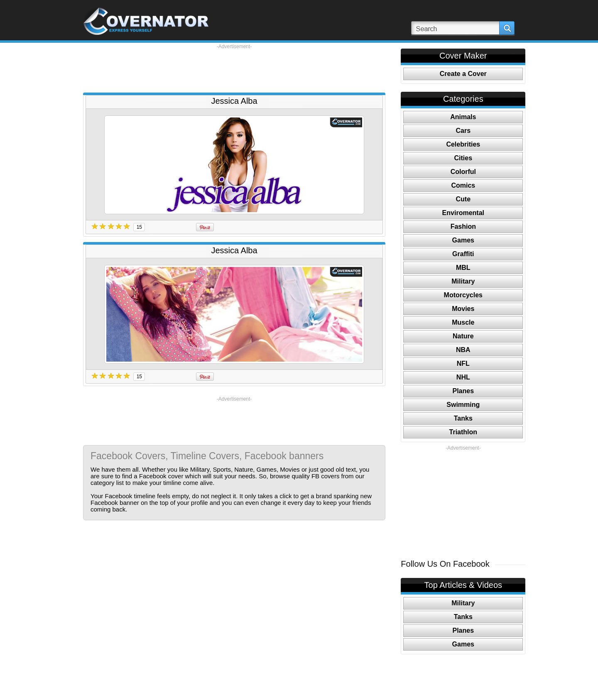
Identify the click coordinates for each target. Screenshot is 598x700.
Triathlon (463, 432)
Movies (463, 309)
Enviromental (463, 213)
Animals (463, 117)
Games (463, 240)
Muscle (463, 322)
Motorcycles (463, 295)
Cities (463, 158)
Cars (463, 131)
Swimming (463, 405)
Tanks (463, 418)
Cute (463, 199)
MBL (463, 268)
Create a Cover (463, 74)
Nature (463, 336)
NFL (463, 363)
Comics (463, 185)
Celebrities (463, 144)
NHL (463, 377)
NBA (463, 350)
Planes (463, 391)
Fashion (463, 226)
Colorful (463, 172)
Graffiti (463, 254)
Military (463, 281)
